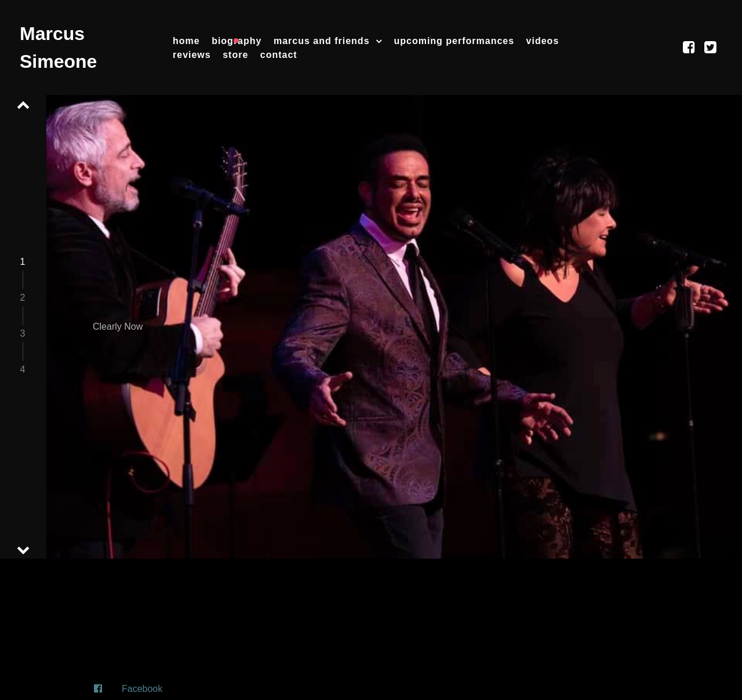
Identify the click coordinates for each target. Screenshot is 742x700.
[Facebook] (371, 689)
